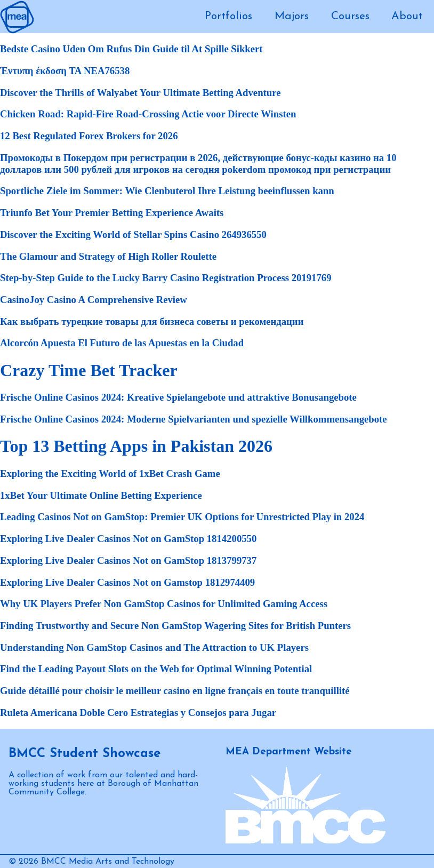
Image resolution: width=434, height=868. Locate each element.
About (407, 16)
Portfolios (228, 16)
